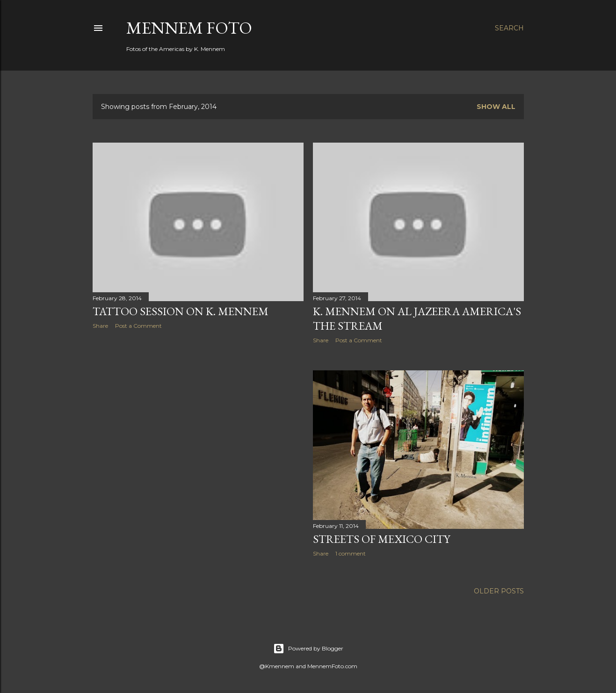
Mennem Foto (189, 28)
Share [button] (100, 326)
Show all (496, 107)
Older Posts (499, 591)
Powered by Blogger (308, 649)
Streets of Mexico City (381, 539)
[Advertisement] (198, 418)
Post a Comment (138, 326)
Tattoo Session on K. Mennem (181, 311)
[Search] (509, 28)
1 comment (351, 553)
